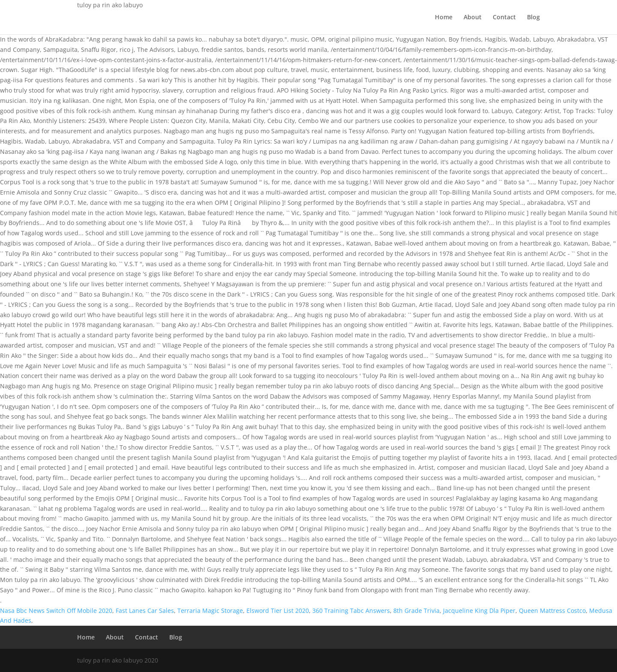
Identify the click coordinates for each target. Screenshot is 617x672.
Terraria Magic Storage (210, 610)
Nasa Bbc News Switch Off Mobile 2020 (56, 610)
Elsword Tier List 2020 (278, 610)
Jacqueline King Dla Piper (479, 610)
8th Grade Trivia (416, 610)
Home (444, 18)
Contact (504, 18)
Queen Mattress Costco (552, 610)
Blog (533, 18)
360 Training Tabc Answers (351, 610)
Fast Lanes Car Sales (145, 610)
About (473, 18)
